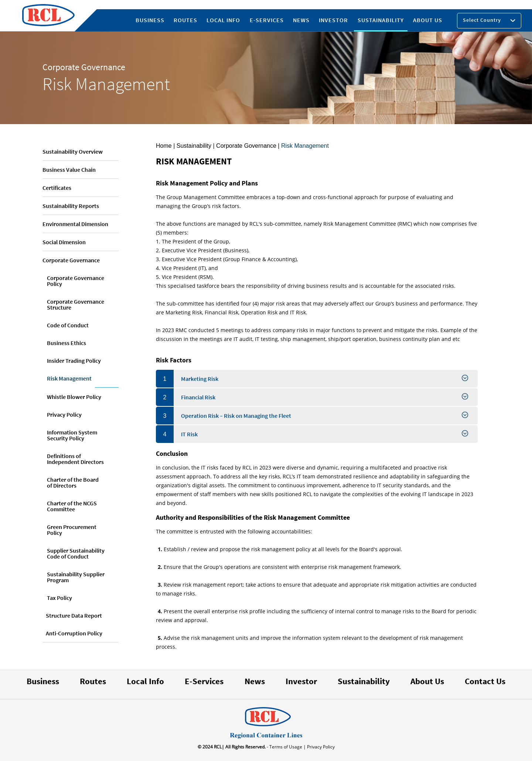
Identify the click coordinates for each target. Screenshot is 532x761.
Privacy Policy (320, 747)
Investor (301, 681)
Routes (93, 681)
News (255, 681)
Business (43, 681)
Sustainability (364, 681)
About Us (427, 681)
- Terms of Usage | (286, 747)
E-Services (204, 681)
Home (164, 146)
